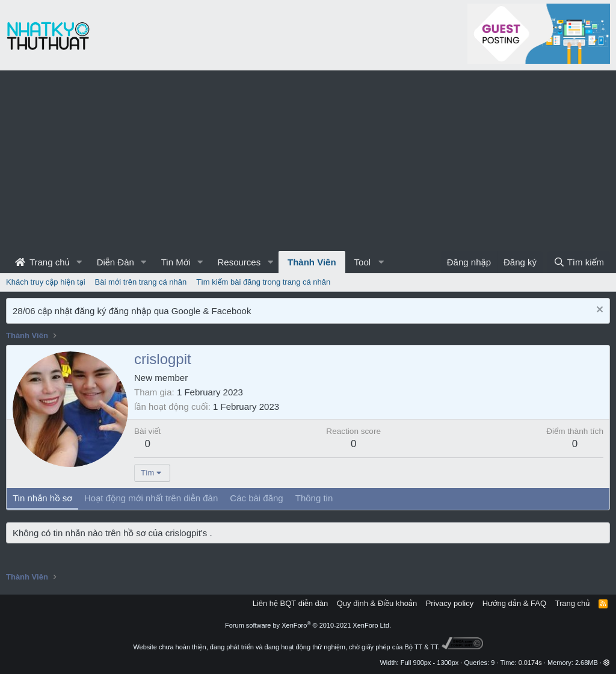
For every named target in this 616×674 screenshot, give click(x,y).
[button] (79, 262)
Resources (239, 262)
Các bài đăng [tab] (256, 498)
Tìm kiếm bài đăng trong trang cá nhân (263, 282)
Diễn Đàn (115, 262)
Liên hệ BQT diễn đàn (291, 603)
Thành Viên (312, 262)
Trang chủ (42, 262)
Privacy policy (450, 603)
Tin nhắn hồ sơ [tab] (42, 498)
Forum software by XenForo (308, 625)
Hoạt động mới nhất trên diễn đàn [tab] (151, 498)
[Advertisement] (308, 161)
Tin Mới (176, 262)
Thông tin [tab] (314, 498)
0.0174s (530, 663)
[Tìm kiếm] (579, 262)
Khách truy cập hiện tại (46, 282)
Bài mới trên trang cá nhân (141, 282)
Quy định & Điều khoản (377, 603)
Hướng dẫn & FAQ (514, 603)
